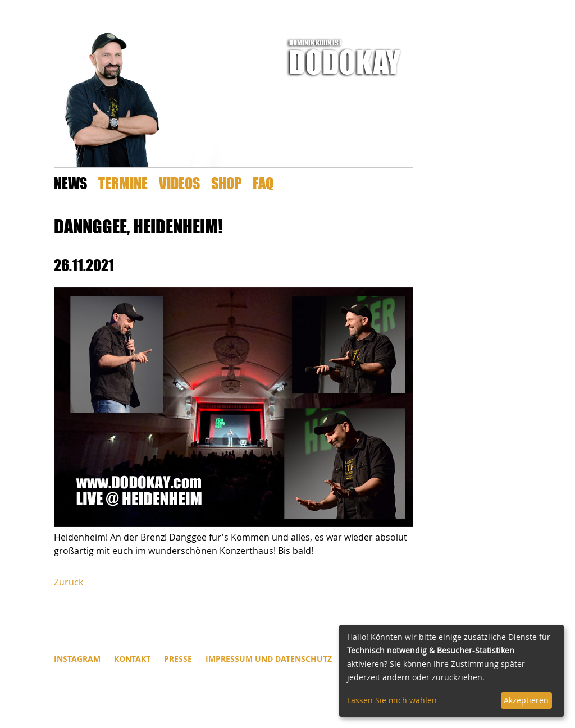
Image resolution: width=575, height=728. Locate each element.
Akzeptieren (526, 700)
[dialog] (451, 671)
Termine (123, 183)
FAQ (263, 183)
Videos (179, 183)
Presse (178, 659)
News (70, 183)
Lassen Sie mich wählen (392, 700)
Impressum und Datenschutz (269, 659)
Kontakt (132, 659)
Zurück (69, 582)
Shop (226, 183)
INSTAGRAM (77, 659)
